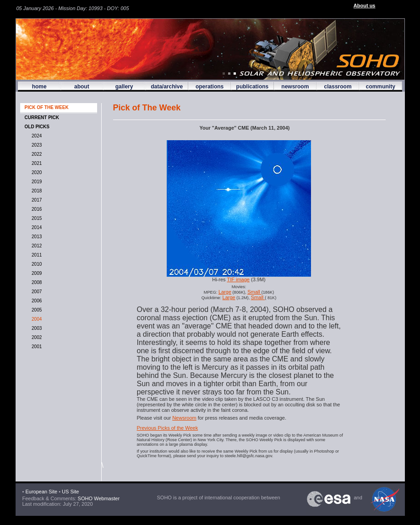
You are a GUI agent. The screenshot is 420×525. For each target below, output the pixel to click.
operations (210, 87)
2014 (36, 227)
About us (365, 5)
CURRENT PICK (42, 118)
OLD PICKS (37, 127)
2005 (36, 310)
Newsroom (184, 418)
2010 (36, 264)
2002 (36, 337)
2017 (36, 200)
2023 (36, 145)
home (39, 87)
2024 (36, 136)
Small (254, 292)
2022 (36, 154)
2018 (36, 191)
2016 (36, 209)
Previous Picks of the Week (168, 428)
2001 (36, 347)
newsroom (295, 87)
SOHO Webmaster (98, 498)
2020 (36, 172)
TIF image (238, 279)
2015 (36, 218)
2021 (36, 163)
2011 (36, 255)
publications (253, 87)
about (82, 87)
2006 (36, 301)
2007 (36, 292)
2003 (36, 328)
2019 (36, 182)
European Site (41, 492)
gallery (124, 87)
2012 (36, 246)
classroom (338, 87)
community (381, 87)
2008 (36, 282)
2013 (36, 237)
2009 (36, 273)
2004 (36, 319)
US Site (70, 492)
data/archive (167, 87)
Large (225, 292)
